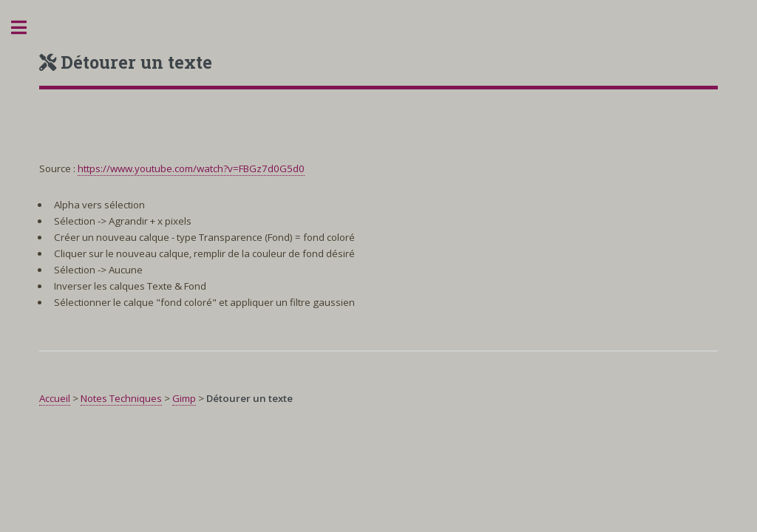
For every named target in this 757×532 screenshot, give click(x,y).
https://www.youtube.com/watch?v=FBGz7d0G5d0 (191, 168)
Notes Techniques (121, 398)
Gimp (184, 398)
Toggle (27, 28)
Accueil (55, 398)
